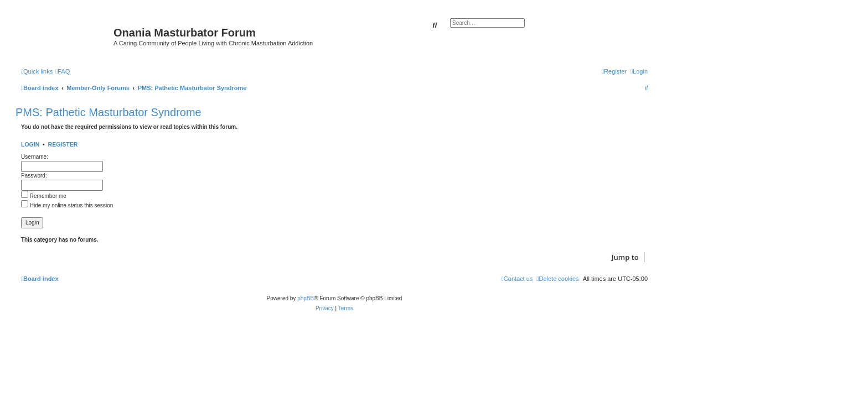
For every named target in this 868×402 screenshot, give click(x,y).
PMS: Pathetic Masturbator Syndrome (108, 112)
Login (30, 144)
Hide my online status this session (67, 205)
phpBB (306, 298)
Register (63, 144)
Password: (34, 176)
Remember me (44, 196)
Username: (35, 157)
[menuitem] (63, 71)
